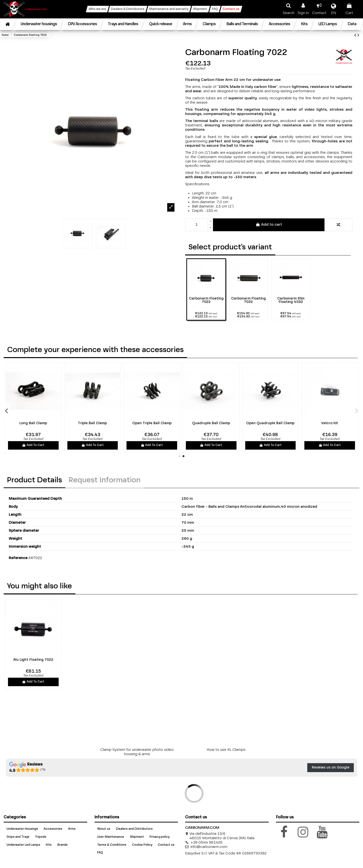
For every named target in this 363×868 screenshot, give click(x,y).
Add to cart (269, 224)
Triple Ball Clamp (92, 423)
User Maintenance (111, 837)
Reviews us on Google (331, 768)
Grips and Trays (18, 837)
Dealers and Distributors (134, 829)
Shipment (137, 837)
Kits (49, 845)
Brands (63, 845)
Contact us (166, 845)
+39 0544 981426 (206, 842)
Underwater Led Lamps (23, 845)
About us (104, 829)
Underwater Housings (22, 829)
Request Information (105, 480)
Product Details (35, 480)
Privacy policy (159, 837)
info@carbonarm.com (209, 847)
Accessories (53, 829)
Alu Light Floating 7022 (33, 660)
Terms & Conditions (112, 845)
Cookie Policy (142, 845)
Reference (18, 558)
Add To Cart (33, 445)
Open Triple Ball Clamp (152, 423)
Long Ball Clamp (33, 423)
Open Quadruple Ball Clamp (270, 423)
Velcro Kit (330, 423)
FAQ (100, 853)
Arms (72, 829)
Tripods (41, 837)
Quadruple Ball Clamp (211, 423)
